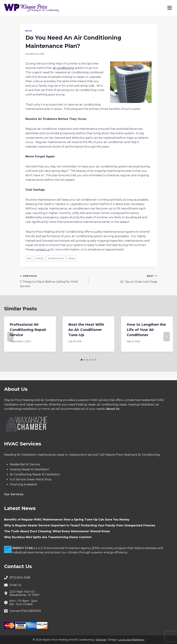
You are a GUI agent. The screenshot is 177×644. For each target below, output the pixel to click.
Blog (29, 31)
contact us (43, 250)
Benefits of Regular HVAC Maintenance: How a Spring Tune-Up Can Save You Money (67, 520)
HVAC (40, 258)
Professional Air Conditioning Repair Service (28, 330)
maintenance (56, 258)
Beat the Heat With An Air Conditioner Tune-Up (86, 330)
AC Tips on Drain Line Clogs (124, 278)
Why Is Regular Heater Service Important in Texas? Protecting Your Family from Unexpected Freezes (80, 525)
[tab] (82, 360)
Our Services (14, 494)
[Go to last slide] (10, 337)
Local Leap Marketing (131, 640)
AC (29, 258)
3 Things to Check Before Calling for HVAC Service (53, 281)
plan (72, 258)
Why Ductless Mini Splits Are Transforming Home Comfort (48, 537)
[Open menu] (169, 8)
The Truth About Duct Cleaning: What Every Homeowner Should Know (57, 531)
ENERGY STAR (23, 548)
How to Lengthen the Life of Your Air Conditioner (146, 330)
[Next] (167, 337)
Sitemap (101, 640)
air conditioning (63, 68)
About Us (113, 409)
